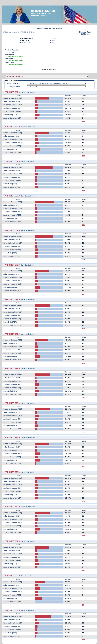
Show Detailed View (28, 92)
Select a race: (13, 83)
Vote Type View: (13, 87)
